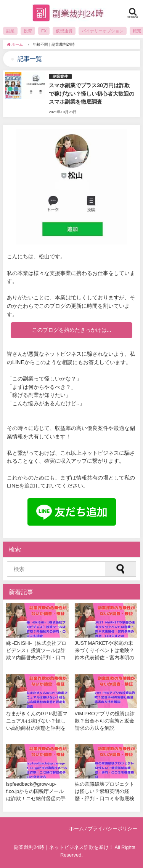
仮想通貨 (64, 31)
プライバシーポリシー (112, 829)
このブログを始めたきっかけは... (72, 330)
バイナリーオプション (103, 31)
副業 (10, 31)
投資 (28, 31)
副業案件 (60, 76)
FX (44, 31)
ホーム (76, 829)
